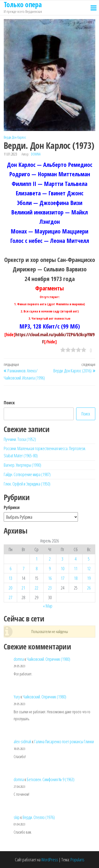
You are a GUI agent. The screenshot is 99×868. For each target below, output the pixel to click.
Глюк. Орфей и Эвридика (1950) (27, 484)
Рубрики (12, 507)
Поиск (9, 403)
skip (17, 817)
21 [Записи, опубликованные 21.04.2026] (23, 588)
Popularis (77, 860)
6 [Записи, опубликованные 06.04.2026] (11, 568)
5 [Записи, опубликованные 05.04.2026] (89, 559)
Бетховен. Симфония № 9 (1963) (51, 779)
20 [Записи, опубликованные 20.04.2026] (10, 588)
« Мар (48, 606)
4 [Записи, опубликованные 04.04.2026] (76, 559)
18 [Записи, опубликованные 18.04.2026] (76, 578)
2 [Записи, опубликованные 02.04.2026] (50, 559)
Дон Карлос (19, 137)
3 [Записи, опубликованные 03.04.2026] (62, 559)
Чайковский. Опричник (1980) (49, 659)
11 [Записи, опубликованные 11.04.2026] (76, 568)
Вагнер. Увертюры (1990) (22, 465)
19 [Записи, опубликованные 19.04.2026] (89, 578)
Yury (17, 697)
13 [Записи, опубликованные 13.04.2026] (10, 578)
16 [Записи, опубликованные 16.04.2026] (50, 578)
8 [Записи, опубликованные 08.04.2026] (37, 568)
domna (36, 154)
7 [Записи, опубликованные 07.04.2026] (23, 568)
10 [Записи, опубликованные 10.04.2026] (63, 568)
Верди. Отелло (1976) (39, 817)
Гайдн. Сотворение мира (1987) (27, 474)
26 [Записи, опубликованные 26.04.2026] (89, 588)
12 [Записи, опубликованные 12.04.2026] (89, 568)
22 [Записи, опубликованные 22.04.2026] (36, 588)
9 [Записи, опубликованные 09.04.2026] (50, 568)
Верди (7, 137)
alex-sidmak (22, 741)
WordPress (50, 860)
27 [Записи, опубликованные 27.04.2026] (10, 597)
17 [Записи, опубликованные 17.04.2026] (63, 578)
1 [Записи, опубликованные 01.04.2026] (37, 559)
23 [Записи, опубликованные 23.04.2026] (50, 588)
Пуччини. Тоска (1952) (20, 439)
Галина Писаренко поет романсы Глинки (64, 741)
